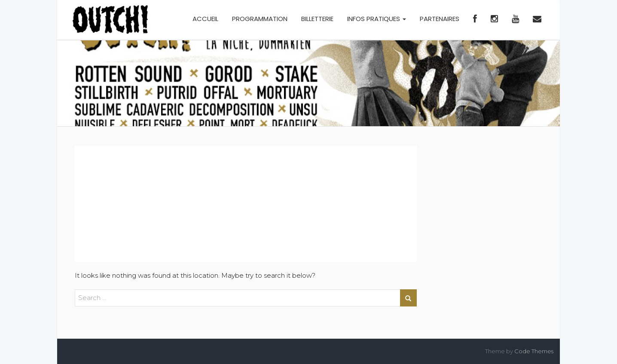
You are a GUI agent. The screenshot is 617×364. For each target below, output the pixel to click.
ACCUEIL (205, 19)
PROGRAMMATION (260, 19)
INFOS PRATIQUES (377, 19)
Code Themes (534, 351)
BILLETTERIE (317, 19)
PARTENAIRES (440, 19)
